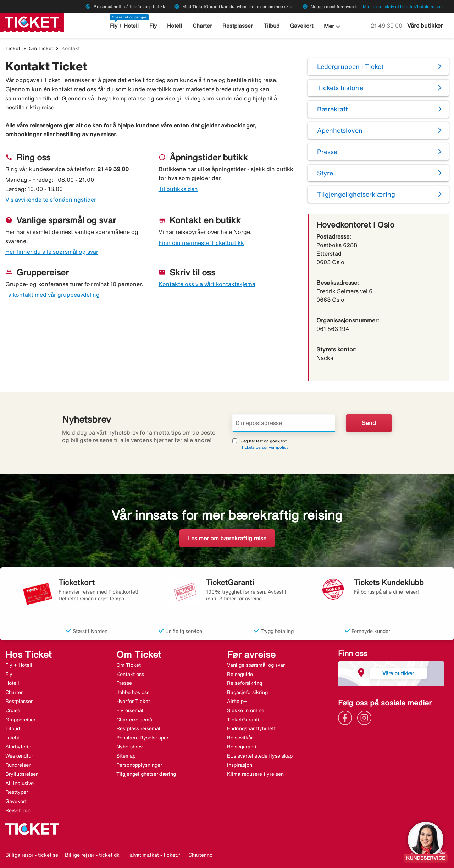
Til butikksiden (178, 189)
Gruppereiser (20, 720)
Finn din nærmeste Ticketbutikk (201, 243)
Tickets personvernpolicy (265, 447)
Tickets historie (340, 88)
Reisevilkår (240, 738)
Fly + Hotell (124, 26)
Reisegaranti (242, 747)
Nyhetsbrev (129, 747)
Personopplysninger (139, 765)
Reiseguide (240, 674)
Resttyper (17, 792)
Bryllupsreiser (21, 774)
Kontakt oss (130, 674)
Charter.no (200, 855)
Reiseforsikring (245, 683)
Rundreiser (18, 765)
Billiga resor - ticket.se (32, 855)
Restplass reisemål (138, 728)
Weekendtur (19, 756)
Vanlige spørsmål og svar (256, 665)
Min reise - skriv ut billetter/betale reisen (403, 7)
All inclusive (20, 783)
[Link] (347, 717)
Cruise (13, 710)
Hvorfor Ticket (133, 701)
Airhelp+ (237, 701)
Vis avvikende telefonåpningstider (51, 200)
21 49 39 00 (387, 26)
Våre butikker (425, 26)
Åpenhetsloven (340, 130)
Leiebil (13, 738)
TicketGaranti (243, 720)
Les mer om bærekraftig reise (227, 538)
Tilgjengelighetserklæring (356, 194)
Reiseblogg (18, 810)
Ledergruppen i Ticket (350, 66)
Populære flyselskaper (142, 738)
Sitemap (126, 756)
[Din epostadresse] (284, 423)
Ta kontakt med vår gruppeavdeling (52, 295)
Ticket (13, 48)
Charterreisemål (135, 720)
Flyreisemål (130, 710)
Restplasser (238, 26)
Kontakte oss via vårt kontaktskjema (207, 284)
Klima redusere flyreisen (255, 774)
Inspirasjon (240, 765)
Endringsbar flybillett (251, 728)
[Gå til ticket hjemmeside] (32, 22)
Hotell (175, 26)
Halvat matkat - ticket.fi (154, 855)
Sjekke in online (246, 710)
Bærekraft (332, 109)
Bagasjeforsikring (247, 692)
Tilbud (272, 26)
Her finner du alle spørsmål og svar (52, 252)
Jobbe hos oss (133, 692)
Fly (153, 26)
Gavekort (302, 26)
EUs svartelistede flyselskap (260, 756)
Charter (202, 26)
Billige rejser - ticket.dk (92, 855)
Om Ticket (41, 48)
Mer (333, 27)
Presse (327, 152)
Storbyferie (18, 747)
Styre (325, 173)
